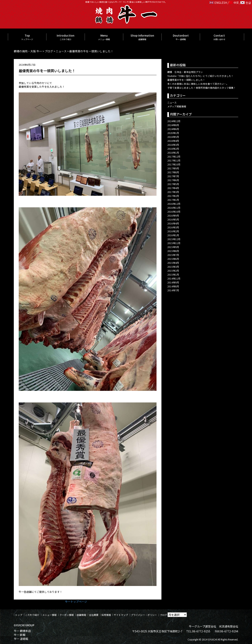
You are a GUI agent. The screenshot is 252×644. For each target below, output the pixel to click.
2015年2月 (173, 271)
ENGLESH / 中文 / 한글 (230, 3)
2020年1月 (173, 133)
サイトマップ (121, 615)
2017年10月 (174, 164)
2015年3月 (173, 267)
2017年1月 (173, 200)
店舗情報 (81, 615)
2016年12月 (174, 204)
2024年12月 (174, 121)
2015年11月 (174, 243)
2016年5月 (173, 219)
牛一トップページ (76, 602)
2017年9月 (173, 168)
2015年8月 (173, 251)
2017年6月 (173, 180)
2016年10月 (174, 212)
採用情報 (106, 615)
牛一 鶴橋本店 (22, 631)
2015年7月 (173, 255)
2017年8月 (173, 172)
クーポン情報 (67, 615)
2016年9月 (173, 215)
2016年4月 (173, 223)
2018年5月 (173, 137)
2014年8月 (173, 286)
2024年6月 (173, 129)
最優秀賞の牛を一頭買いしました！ (186, 80)
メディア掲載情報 (177, 106)
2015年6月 (173, 259)
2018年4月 (173, 141)
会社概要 (94, 615)
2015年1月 (173, 274)
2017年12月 (174, 156)
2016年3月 (173, 227)
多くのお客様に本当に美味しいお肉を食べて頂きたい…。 (198, 84)
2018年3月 (173, 145)
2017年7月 (173, 176)
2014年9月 (173, 282)
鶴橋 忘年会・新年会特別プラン (185, 72)
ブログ (163, 615)
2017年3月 (173, 192)
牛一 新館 (20, 635)
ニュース (172, 102)
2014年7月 (173, 290)
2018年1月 (173, 153)
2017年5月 (173, 184)
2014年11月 (174, 278)
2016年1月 (173, 235)
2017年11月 (174, 160)
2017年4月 (173, 188)
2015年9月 (173, 247)
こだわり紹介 (32, 615)
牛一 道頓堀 (21, 639)
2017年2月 (173, 196)
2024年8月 (173, 125)
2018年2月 (173, 149)
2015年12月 (174, 239)
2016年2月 (173, 231)
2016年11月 (174, 208)
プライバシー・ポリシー (144, 615)
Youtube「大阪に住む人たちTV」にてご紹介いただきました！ (200, 76)
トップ (19, 615)
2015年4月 (173, 263)
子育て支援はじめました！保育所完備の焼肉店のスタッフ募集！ (202, 88)
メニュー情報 (49, 615)
